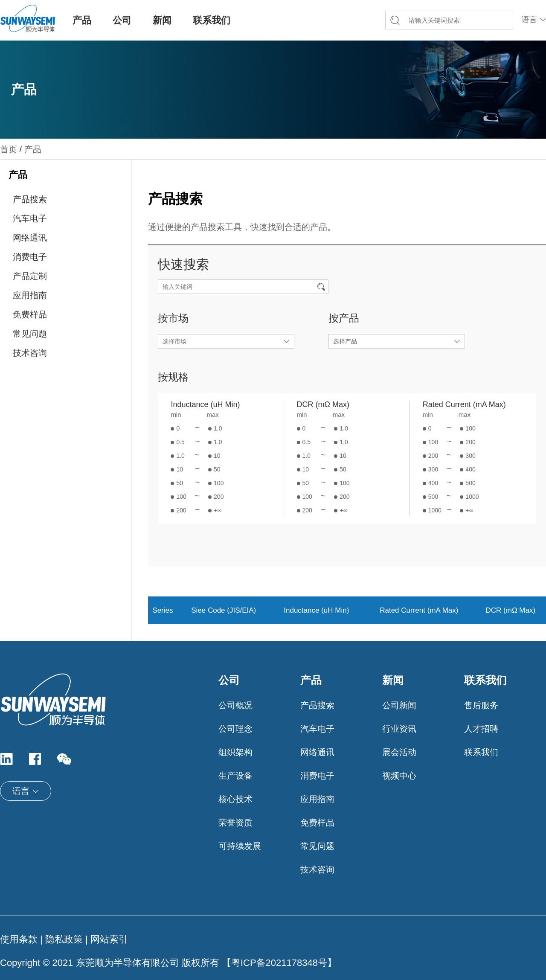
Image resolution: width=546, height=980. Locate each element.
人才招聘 (481, 729)
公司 (122, 20)
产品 (82, 20)
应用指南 (30, 295)
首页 (9, 149)
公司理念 (235, 729)
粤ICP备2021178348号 (279, 963)
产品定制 (30, 276)
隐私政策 (64, 939)
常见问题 (30, 334)
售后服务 (481, 705)
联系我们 (212, 20)
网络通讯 (30, 238)
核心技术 (235, 799)
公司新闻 (399, 705)
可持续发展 (240, 846)
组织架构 (235, 752)
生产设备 (235, 776)
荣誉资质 (235, 823)
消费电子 (30, 257)
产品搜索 (30, 199)
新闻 (162, 20)
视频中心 (399, 776)
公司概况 (235, 705)
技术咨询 (30, 353)
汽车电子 (30, 218)
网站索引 (109, 939)
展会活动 (399, 752)
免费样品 (30, 314)
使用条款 (19, 939)
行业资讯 (399, 729)
